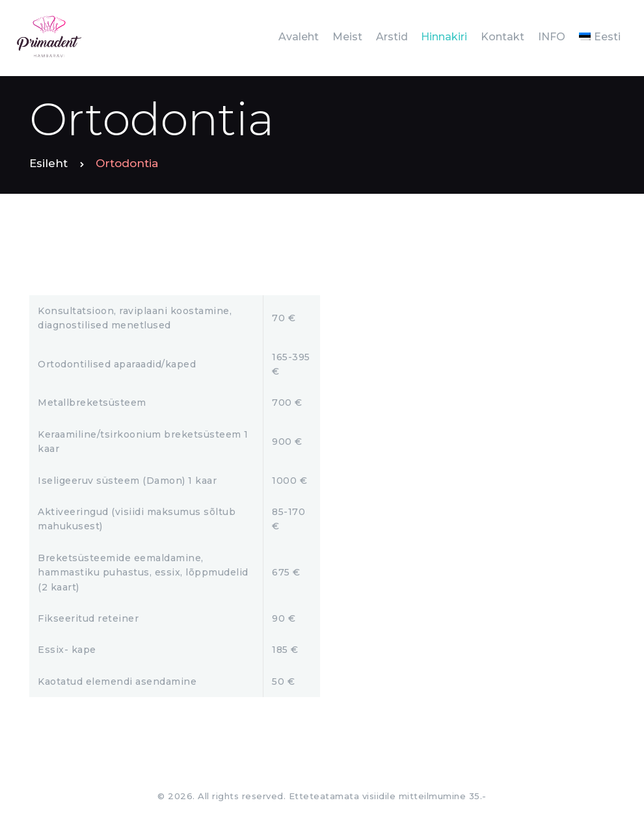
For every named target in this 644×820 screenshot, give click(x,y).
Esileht (48, 163)
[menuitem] (599, 37)
